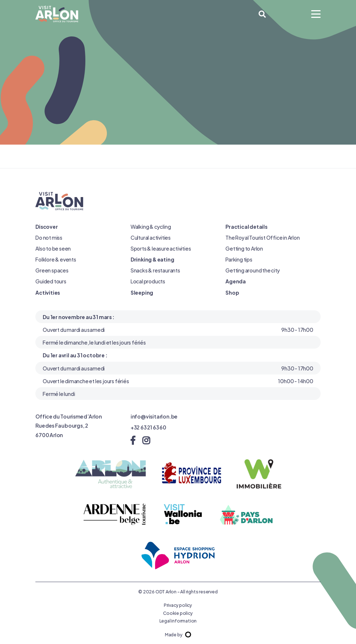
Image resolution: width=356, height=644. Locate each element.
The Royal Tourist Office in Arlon (262, 237)
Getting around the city (253, 270)
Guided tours (51, 281)
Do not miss (49, 237)
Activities (48, 292)
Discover (47, 226)
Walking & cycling (151, 226)
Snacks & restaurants (155, 270)
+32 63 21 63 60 (148, 427)
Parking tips (239, 259)
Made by (178, 634)
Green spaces (52, 270)
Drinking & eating (152, 259)
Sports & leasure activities (161, 248)
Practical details (246, 226)
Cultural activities (151, 237)
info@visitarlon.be (154, 416)
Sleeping (142, 292)
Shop (232, 292)
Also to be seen (53, 248)
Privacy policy (178, 605)
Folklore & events (56, 259)
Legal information (178, 620)
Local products (148, 281)
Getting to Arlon (244, 248)
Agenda (236, 281)
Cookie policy (178, 613)
